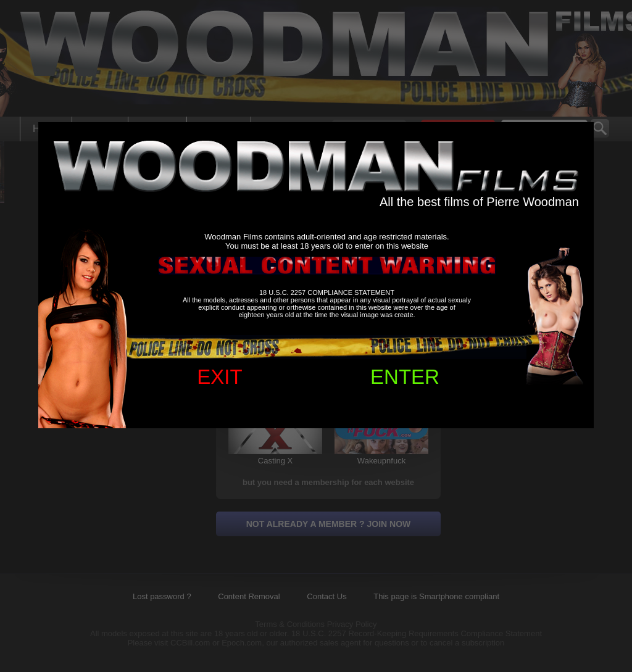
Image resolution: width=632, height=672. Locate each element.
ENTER (405, 377)
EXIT (219, 377)
